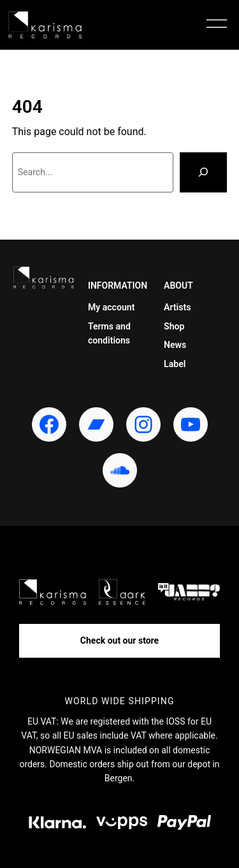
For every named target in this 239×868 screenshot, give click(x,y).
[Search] (203, 172)
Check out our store (119, 640)
